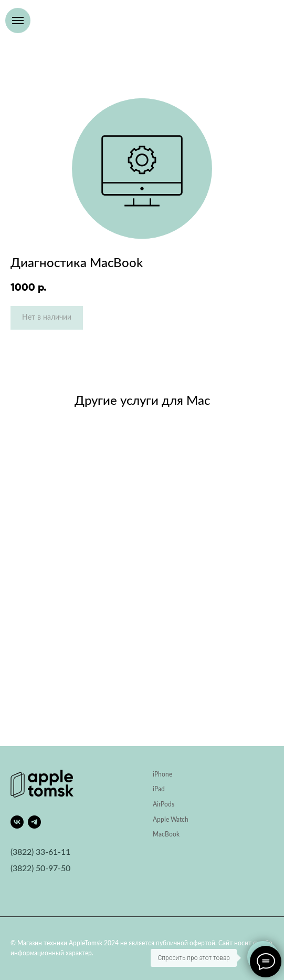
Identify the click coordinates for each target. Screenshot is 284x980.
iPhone (162, 774)
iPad (159, 789)
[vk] (17, 822)
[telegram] (34, 822)
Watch (180, 820)
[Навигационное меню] (18, 21)
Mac (159, 834)
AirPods (164, 804)
